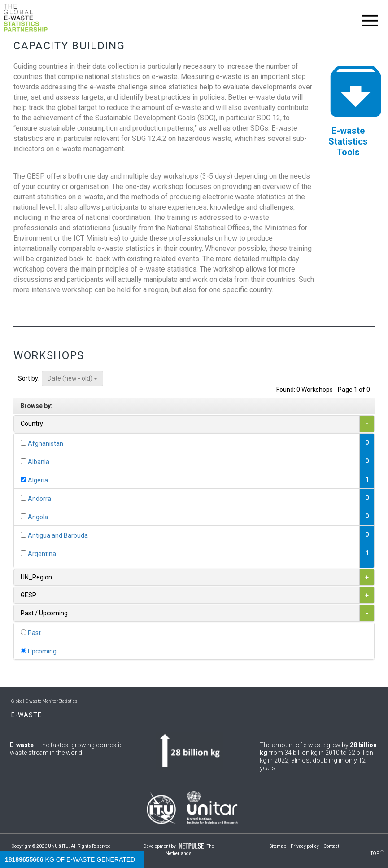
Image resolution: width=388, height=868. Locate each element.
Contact (331, 846)
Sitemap (278, 846)
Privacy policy (305, 846)
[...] (24, 443)
